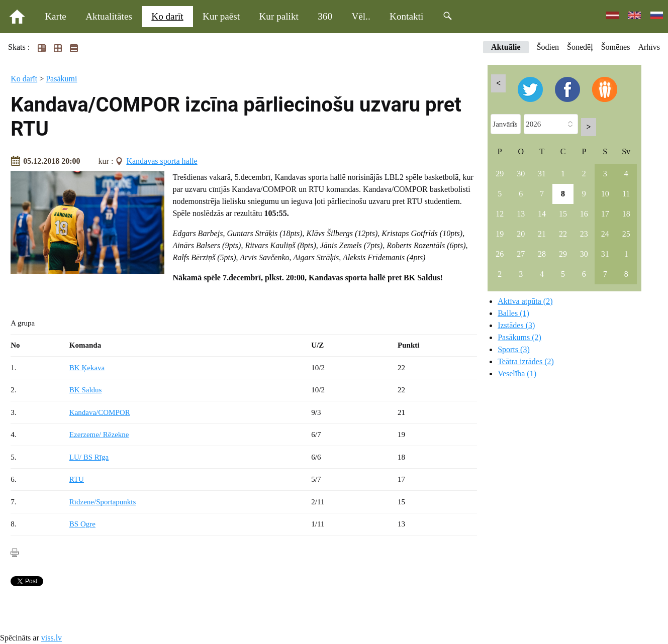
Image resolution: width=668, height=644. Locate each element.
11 (626, 194)
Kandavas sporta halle (162, 161)
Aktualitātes (109, 16)
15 (563, 214)
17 (605, 214)
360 (325, 16)
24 (605, 234)
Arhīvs (649, 47)
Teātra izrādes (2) (526, 361)
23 (584, 234)
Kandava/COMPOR (100, 412)
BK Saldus (86, 390)
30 (521, 174)
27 (521, 254)
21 (542, 234)
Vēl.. (361, 16)
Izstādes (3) (516, 325)
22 (563, 234)
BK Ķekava (87, 368)
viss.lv (52, 638)
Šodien (548, 47)
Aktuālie (506, 47)
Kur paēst (221, 16)
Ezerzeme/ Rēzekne (99, 435)
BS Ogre (82, 524)
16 (584, 214)
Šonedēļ (580, 47)
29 (500, 174)
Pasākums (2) (519, 337)
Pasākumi (61, 79)
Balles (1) (513, 313)
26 (500, 254)
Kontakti (406, 16)
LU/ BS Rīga (89, 457)
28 (542, 254)
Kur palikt (279, 16)
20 (521, 234)
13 (521, 214)
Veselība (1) (517, 373)
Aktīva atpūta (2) (525, 301)
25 (626, 234)
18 (626, 214)
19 (500, 234)
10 (605, 194)
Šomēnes (616, 47)
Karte (56, 16)
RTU (77, 479)
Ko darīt (167, 16)
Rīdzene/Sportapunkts (103, 502)
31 (542, 174)
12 (500, 214)
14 (542, 214)
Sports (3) (514, 349)
